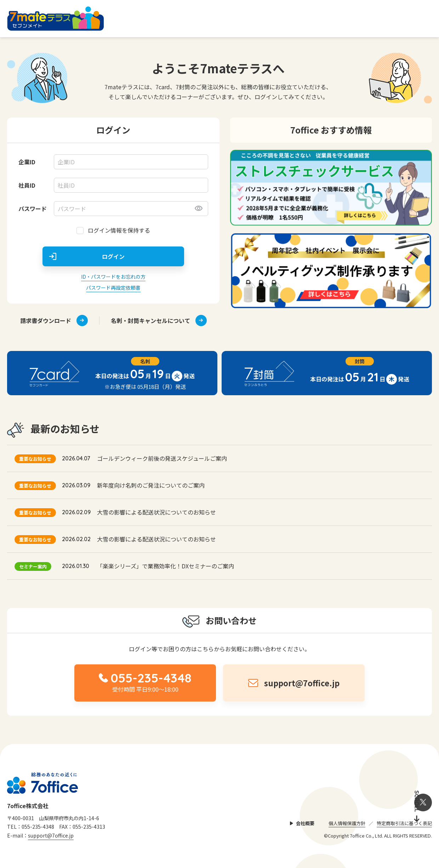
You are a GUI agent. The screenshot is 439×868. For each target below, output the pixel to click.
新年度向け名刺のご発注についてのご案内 (151, 485)
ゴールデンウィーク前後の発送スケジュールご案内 (162, 458)
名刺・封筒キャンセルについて (159, 320)
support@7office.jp (51, 835)
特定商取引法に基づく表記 (404, 823)
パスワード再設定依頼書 (113, 288)
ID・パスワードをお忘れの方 (113, 277)
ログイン (113, 256)
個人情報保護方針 (347, 823)
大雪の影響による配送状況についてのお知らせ (156, 512)
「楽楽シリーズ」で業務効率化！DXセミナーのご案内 (166, 566)
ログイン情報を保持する (119, 230)
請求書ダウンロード (54, 320)
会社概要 (305, 823)
